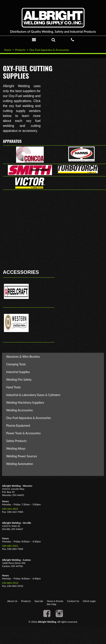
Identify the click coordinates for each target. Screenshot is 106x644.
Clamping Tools (16, 364)
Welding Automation (20, 464)
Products (20, 50)
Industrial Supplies (18, 372)
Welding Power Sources (22, 456)
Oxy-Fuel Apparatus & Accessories (49, 50)
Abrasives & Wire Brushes (23, 357)
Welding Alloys (16, 448)
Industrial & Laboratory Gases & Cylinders (33, 395)
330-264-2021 (10, 509)
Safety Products (16, 441)
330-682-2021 (10, 546)
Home (8, 50)
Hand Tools (13, 387)
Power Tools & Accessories (23, 433)
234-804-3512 (10, 583)
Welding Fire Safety (19, 380)
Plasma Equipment (18, 426)
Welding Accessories (19, 410)
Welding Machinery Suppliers (25, 403)
